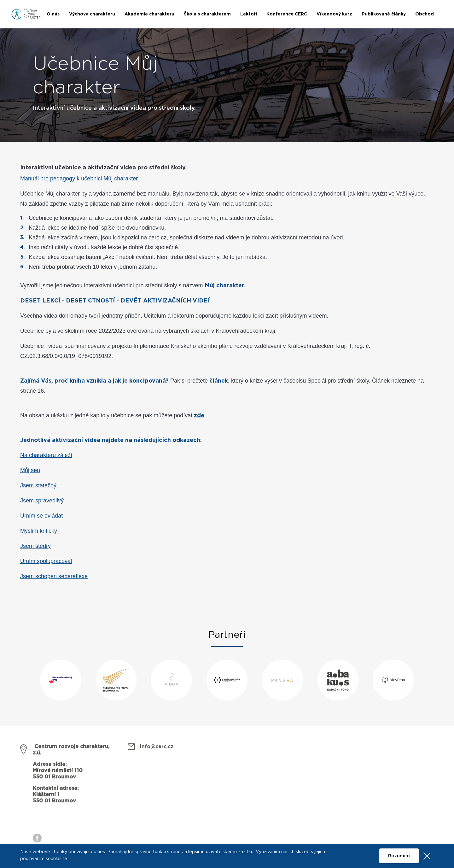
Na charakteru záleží (46, 455)
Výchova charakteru (92, 14)
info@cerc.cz (157, 747)
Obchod (425, 14)
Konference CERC (287, 14)
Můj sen (30, 470)
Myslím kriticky (39, 531)
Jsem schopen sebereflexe (54, 576)
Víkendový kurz (334, 14)
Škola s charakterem (207, 14)
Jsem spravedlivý (42, 501)
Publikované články (384, 14)
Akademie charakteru (149, 14)
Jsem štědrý (35, 546)
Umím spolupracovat (46, 561)
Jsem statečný (38, 485)
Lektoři (249, 14)
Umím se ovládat (41, 516)
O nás (53, 14)
